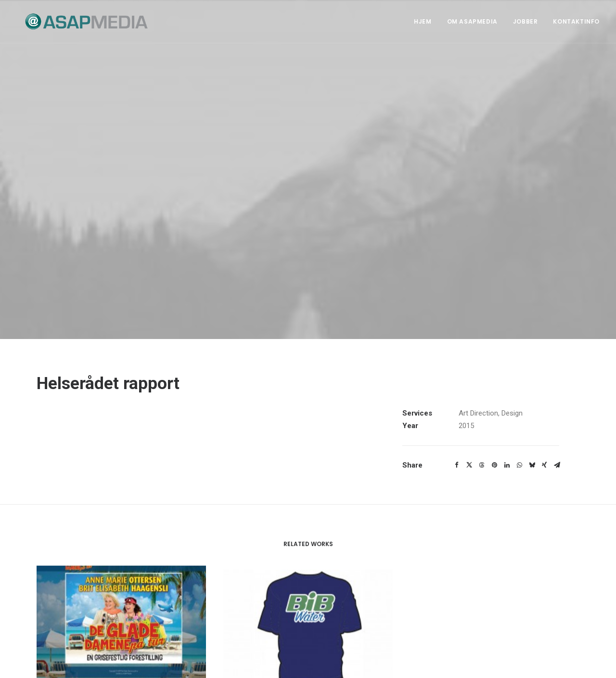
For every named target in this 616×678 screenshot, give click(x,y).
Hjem (423, 21)
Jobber (526, 21)
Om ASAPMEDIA (472, 21)
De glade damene (121, 664)
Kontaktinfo (576, 21)
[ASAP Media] (78, 21)
